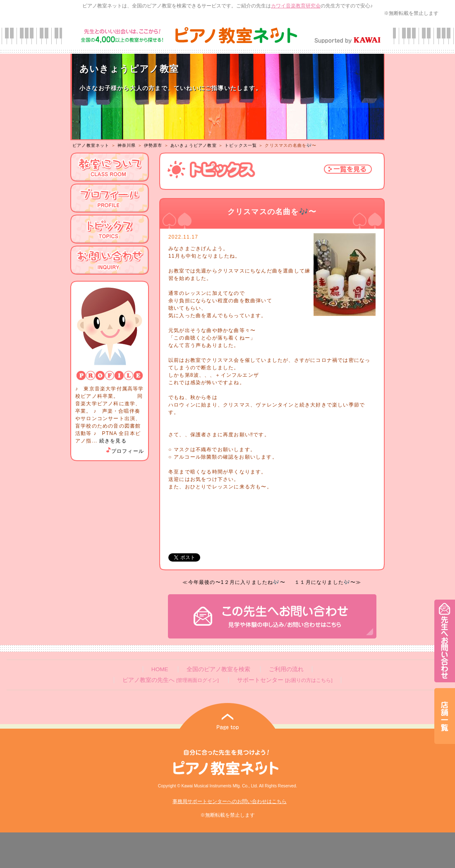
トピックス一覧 (241, 145)
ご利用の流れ (286, 669)
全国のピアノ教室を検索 (218, 669)
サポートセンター (285, 680)
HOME (160, 669)
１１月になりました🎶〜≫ (328, 582)
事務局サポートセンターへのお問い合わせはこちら (230, 801)
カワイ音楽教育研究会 (296, 6)
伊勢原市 (153, 145)
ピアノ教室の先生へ (170, 680)
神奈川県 (127, 145)
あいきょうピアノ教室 (194, 145)
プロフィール (125, 451)
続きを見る (113, 441)
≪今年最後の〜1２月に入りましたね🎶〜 (234, 582)
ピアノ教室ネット (91, 145)
